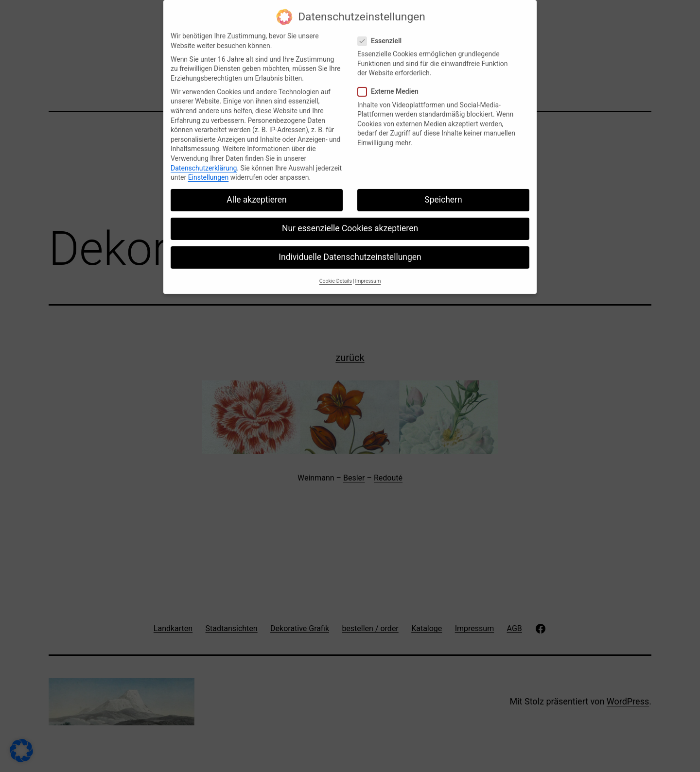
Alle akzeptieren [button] (257, 194)
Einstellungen (209, 172)
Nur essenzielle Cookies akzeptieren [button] (350, 223)
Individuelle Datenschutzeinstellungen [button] (350, 251)
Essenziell (381, 35)
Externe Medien (389, 86)
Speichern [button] (443, 194)
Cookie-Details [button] (336, 275)
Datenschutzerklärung (204, 162)
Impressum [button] (368, 275)
